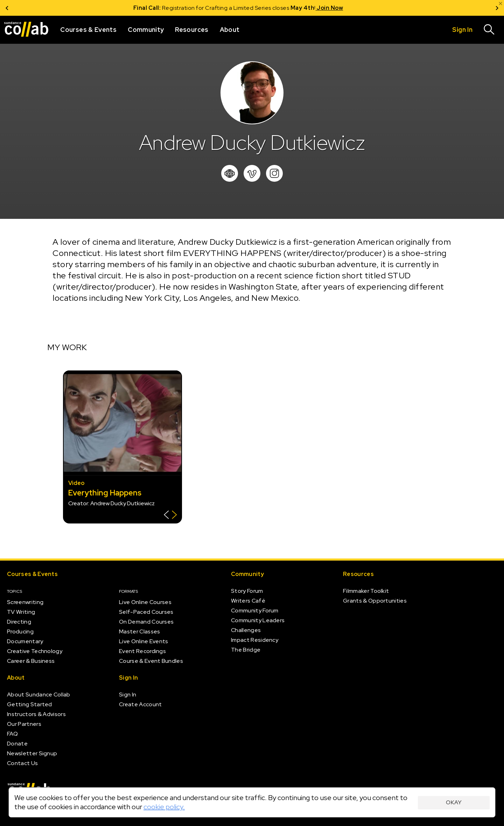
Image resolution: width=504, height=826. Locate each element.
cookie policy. (164, 807)
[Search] (489, 30)
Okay (454, 802)
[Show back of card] (170, 516)
